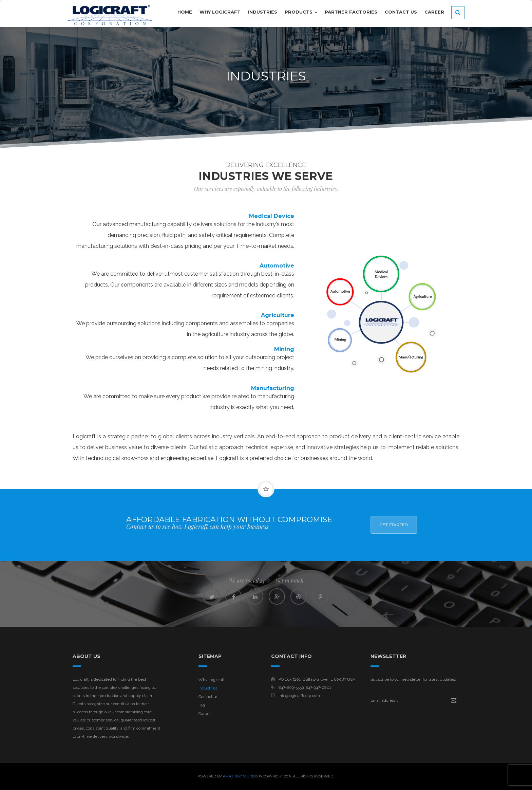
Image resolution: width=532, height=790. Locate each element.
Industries (208, 688)
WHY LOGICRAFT (220, 12)
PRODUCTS (301, 12)
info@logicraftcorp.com (299, 696)
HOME (185, 12)
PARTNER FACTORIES (351, 12)
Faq (202, 705)
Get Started (488, 525)
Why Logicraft (212, 680)
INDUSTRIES (263, 12)
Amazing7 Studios (240, 776)
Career (434, 12)
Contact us (208, 697)
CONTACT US (401, 12)
